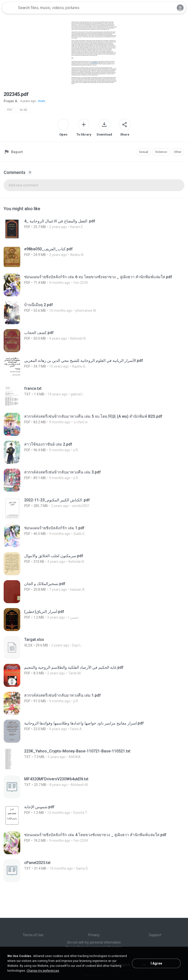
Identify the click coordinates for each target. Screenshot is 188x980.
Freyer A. (11, 101)
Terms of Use (33, 935)
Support (155, 935)
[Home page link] (9, 8)
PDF (10, 110)
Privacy (94, 935)
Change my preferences (43, 971)
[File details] (79, 229)
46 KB (23, 110)
